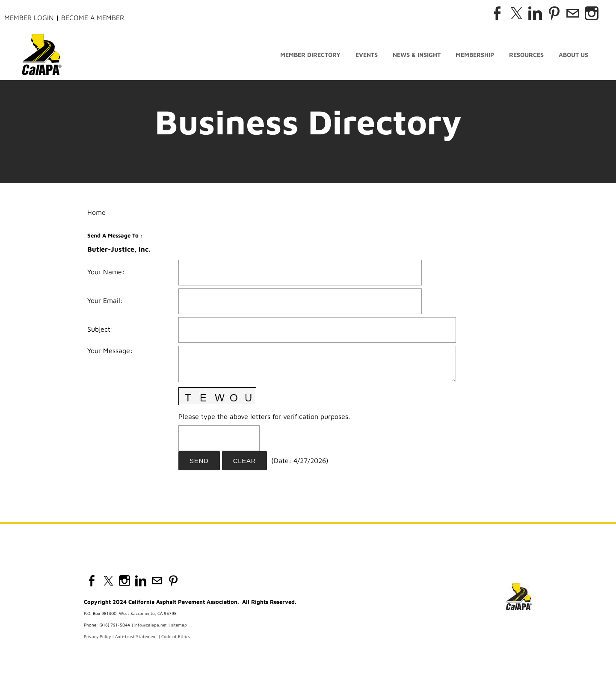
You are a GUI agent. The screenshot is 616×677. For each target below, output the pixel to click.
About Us (573, 55)
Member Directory (310, 55)
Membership (475, 55)
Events (367, 55)
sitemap (179, 625)
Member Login (29, 18)
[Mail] (573, 13)
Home (96, 212)
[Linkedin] (535, 13)
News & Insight (417, 55)
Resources (526, 55)
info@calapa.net (151, 625)
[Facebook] (498, 13)
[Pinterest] (554, 13)
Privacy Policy (97, 636)
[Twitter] (516, 13)
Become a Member (93, 18)
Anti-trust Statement (136, 636)
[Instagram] (592, 13)
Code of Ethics (176, 636)
